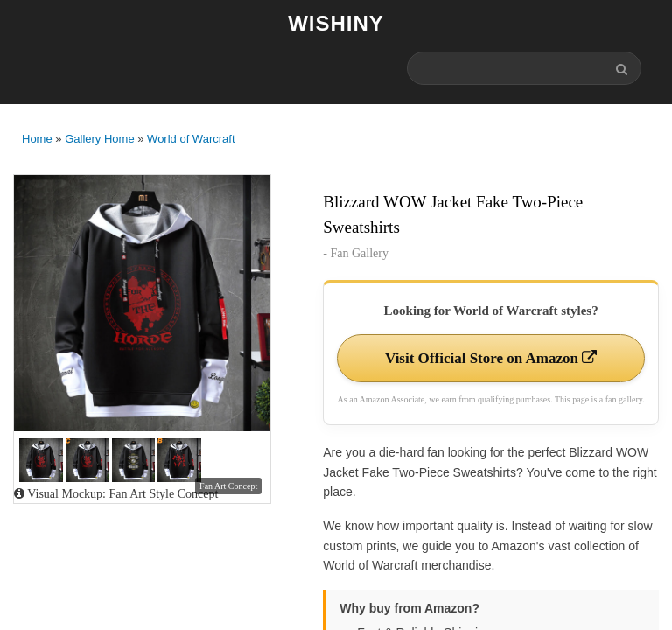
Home (37, 139)
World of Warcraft (191, 139)
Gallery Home (99, 139)
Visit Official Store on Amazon (491, 358)
